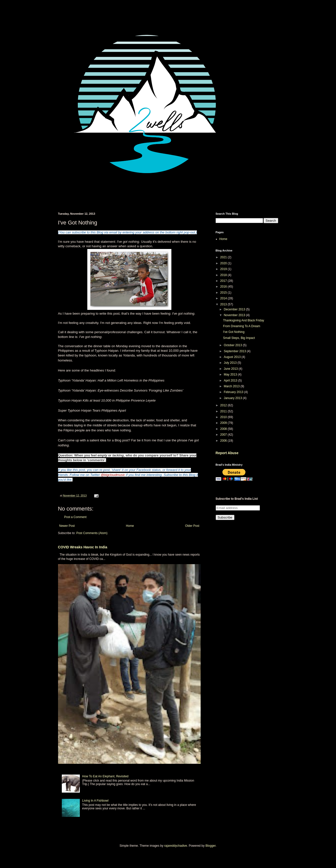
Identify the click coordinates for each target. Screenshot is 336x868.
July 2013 (231, 363)
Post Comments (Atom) (92, 533)
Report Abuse (227, 453)
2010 (224, 417)
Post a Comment (75, 517)
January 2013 (233, 398)
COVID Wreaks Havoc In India (83, 547)
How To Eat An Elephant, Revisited (105, 776)
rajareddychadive (176, 846)
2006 (224, 441)
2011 (224, 411)
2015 (224, 293)
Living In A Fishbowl (95, 801)
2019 (224, 269)
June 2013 (231, 369)
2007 (224, 435)
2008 (224, 429)
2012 (224, 405)
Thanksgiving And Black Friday (243, 320)
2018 (224, 275)
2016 (224, 287)
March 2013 (232, 386)
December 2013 (235, 309)
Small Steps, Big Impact (239, 338)
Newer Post (67, 526)
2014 (224, 298)
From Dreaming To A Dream (242, 326)
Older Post (192, 526)
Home (130, 526)
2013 (224, 304)
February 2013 (234, 392)
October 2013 (233, 345)
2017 (224, 281)
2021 (224, 257)
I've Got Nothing (234, 332)
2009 (224, 423)
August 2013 (233, 357)
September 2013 (235, 351)
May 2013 (231, 375)
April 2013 (231, 381)
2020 (224, 263)
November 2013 (235, 315)
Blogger (211, 846)
